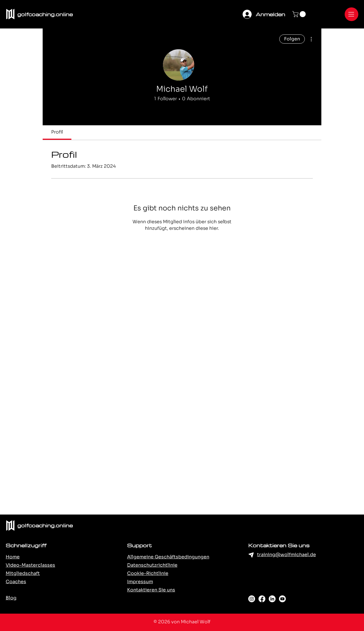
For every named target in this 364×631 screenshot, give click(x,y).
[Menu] (351, 14)
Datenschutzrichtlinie (152, 565)
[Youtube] (282, 599)
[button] (300, 14)
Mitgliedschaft (23, 573)
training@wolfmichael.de (287, 555)
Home (13, 557)
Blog (11, 598)
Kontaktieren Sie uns (151, 590)
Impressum (140, 582)
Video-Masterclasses (30, 565)
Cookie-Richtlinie (148, 573)
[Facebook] (262, 599)
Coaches (16, 582)
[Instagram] (252, 599)
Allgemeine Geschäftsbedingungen (168, 557)
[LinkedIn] (272, 599)
